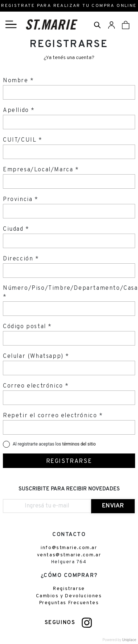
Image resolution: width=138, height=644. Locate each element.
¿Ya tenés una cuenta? (69, 58)
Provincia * (21, 200)
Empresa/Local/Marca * (41, 170)
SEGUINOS (60, 623)
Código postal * (27, 327)
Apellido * (19, 110)
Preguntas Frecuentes (69, 603)
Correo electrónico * (36, 386)
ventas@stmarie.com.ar (69, 555)
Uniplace (129, 640)
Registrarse (69, 589)
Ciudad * (16, 229)
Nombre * (19, 81)
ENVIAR (113, 506)
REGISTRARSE (69, 461)
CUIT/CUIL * (23, 140)
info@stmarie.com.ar (69, 548)
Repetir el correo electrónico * (53, 416)
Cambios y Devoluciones (69, 596)
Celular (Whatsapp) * (36, 356)
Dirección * (21, 259)
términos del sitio (79, 444)
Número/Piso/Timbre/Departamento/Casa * (70, 293)
